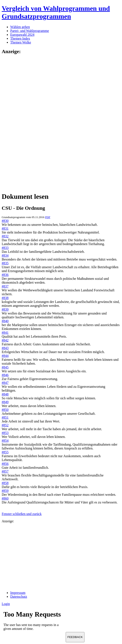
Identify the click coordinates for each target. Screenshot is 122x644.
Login (6, 604)
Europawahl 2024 (22, 35)
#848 (5, 394)
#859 (5, 491)
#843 (5, 348)
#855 (5, 452)
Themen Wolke (21, 42)
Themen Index (20, 38)
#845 (5, 367)
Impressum (18, 593)
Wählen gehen (20, 27)
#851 (5, 417)
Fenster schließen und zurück (22, 514)
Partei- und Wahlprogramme (30, 31)
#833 (5, 248)
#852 (5, 425)
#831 (5, 228)
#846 (5, 375)
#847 (5, 383)
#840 (5, 321)
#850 (5, 410)
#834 (5, 255)
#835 (5, 263)
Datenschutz (19, 597)
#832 (5, 236)
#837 (5, 286)
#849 (5, 402)
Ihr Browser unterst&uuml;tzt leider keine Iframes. (34, 622)
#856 (5, 464)
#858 (5, 483)
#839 (5, 309)
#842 (5, 340)
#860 (5, 498)
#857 (5, 471)
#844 (5, 356)
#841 (5, 333)
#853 (5, 433)
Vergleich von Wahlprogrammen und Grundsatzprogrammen (56, 12)
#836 (5, 275)
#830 (5, 221)
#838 (5, 298)
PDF (48, 217)
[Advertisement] (19, 123)
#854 (5, 441)
